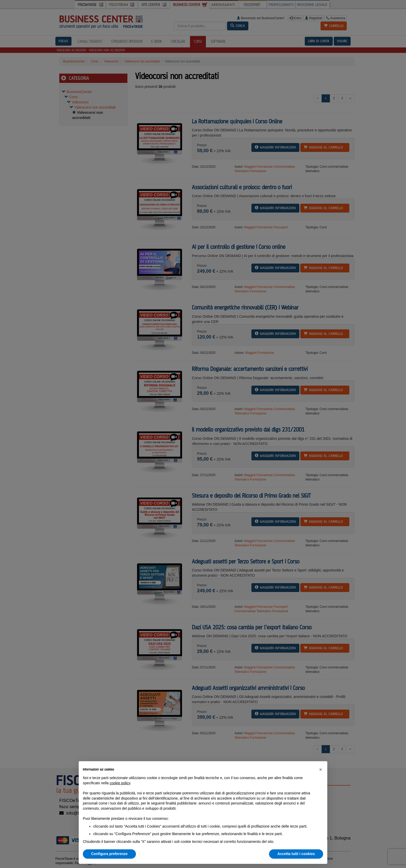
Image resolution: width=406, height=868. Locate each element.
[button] (321, 770)
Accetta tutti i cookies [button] (296, 854)
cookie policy (120, 783)
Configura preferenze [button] (109, 854)
